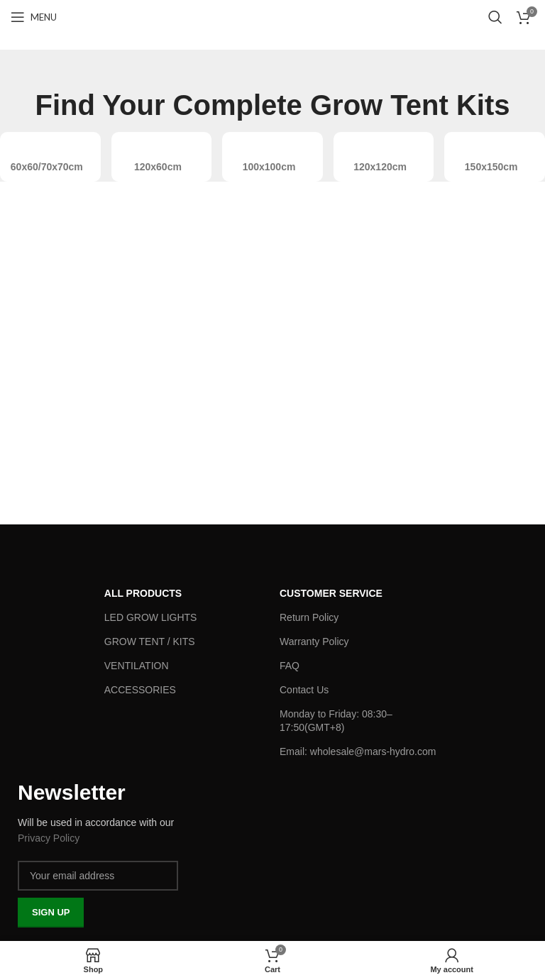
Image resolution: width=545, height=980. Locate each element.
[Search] (495, 17)
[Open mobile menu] (34, 17)
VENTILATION (137, 666)
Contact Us (304, 690)
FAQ (290, 666)
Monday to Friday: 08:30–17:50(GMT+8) (336, 720)
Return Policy (309, 617)
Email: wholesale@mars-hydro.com (358, 751)
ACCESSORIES (140, 690)
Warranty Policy (314, 642)
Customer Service (331, 593)
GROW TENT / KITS (150, 642)
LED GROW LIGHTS (151, 617)
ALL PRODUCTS (143, 593)
